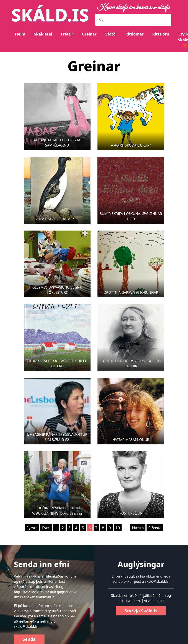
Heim (20, 34)
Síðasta (155, 528)
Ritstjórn (161, 34)
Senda (29, 639)
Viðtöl (111, 34)
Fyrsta (32, 528)
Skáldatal (43, 34)
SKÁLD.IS (50, 15)
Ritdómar (134, 34)
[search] (133, 20)
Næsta (138, 528)
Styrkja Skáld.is (141, 611)
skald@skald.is (26, 626)
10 (118, 528)
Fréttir (67, 34)
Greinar (89, 34)
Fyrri (46, 528)
